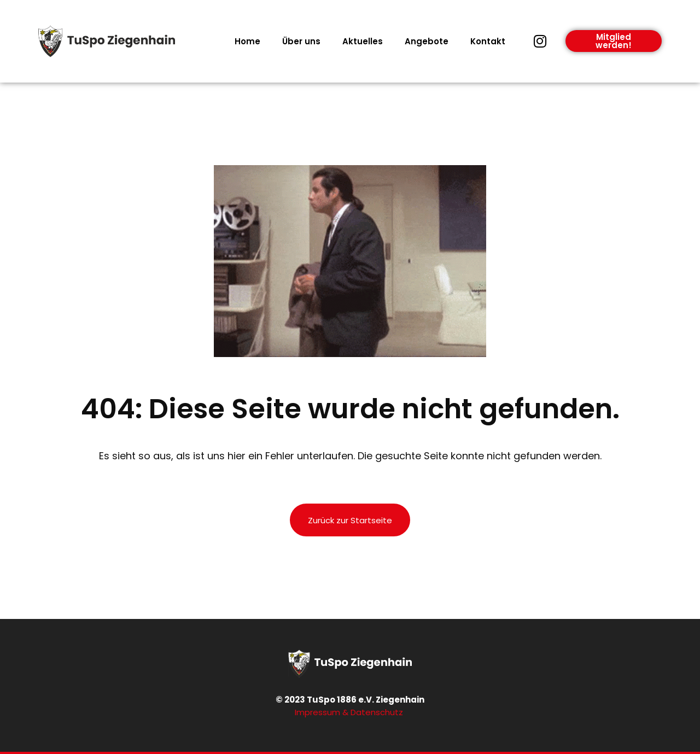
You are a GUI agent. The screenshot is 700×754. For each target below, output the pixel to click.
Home (247, 41)
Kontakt (488, 41)
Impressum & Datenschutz (350, 712)
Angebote (427, 41)
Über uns (301, 41)
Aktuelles (363, 41)
